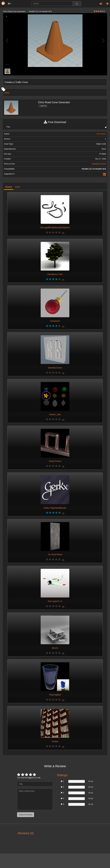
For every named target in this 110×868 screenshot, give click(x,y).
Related (9, 187)
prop (7, 92)
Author (18, 187)
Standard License (99, 164)
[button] (10, 4)
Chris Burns (101, 134)
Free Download (55, 122)
